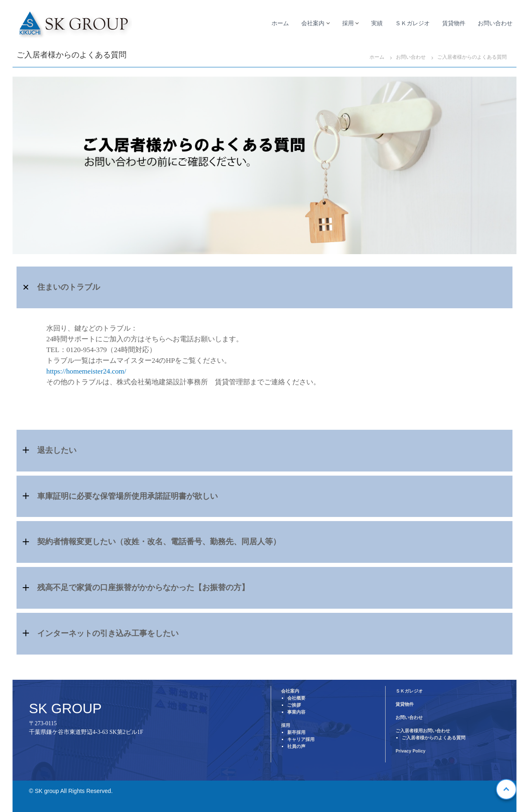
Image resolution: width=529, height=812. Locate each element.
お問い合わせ (495, 23)
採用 (348, 23)
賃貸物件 (454, 23)
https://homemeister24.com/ (86, 371)
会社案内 (313, 23)
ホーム (280, 23)
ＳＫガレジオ (412, 23)
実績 (377, 23)
